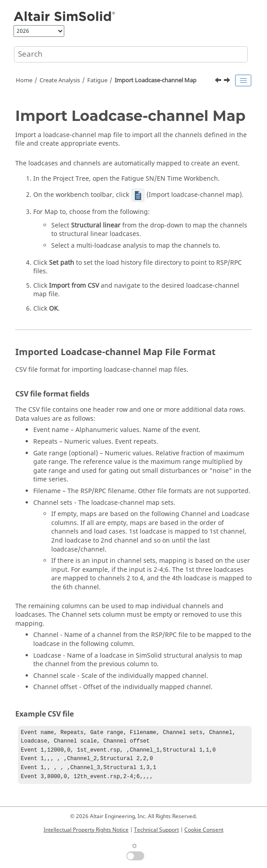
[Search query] (131, 54)
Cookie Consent (204, 830)
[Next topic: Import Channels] (228, 81)
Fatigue (97, 80)
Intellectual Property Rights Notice (86, 830)
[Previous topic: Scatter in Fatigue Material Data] (219, 81)
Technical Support (156, 830)
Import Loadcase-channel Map (156, 80)
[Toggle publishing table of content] (243, 80)
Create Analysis (60, 80)
